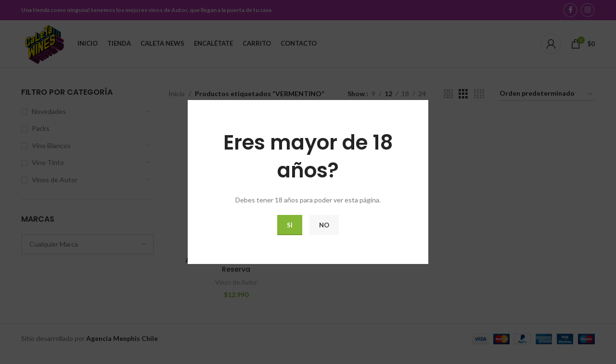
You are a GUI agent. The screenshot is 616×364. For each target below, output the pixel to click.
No (324, 225)
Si (290, 225)
